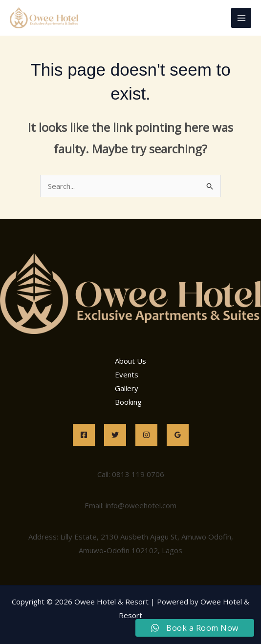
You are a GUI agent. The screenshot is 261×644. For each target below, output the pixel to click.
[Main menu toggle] (241, 18)
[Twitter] (115, 435)
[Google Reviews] (178, 435)
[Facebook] (84, 435)
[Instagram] (146, 435)
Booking (128, 402)
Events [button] (127, 374)
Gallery (127, 388)
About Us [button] (130, 361)
